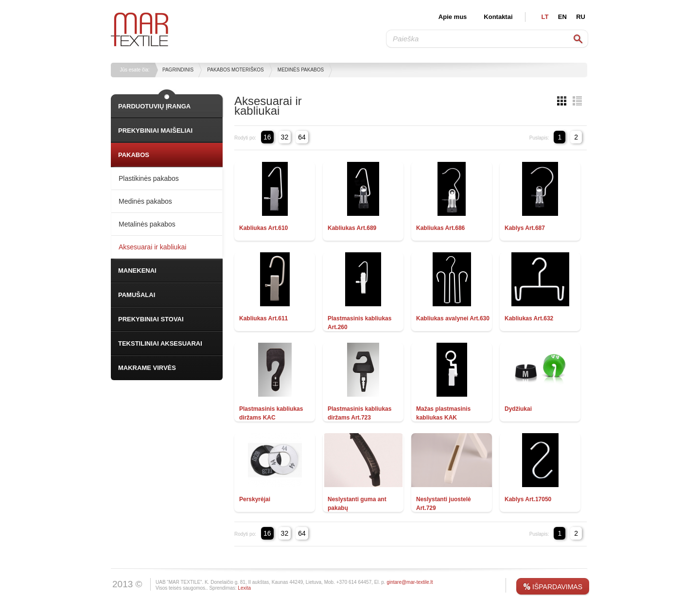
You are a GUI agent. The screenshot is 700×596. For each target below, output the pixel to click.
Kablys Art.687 (525, 228)
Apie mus (453, 17)
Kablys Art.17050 (528, 499)
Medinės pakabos (301, 70)
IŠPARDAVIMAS (557, 587)
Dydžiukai (518, 409)
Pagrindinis (178, 70)
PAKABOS (134, 155)
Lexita (244, 588)
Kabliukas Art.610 (263, 228)
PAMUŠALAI (137, 295)
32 (285, 137)
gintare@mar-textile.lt (410, 582)
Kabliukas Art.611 (263, 318)
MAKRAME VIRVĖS (147, 368)
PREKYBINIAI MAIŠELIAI (155, 131)
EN (562, 17)
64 (302, 137)
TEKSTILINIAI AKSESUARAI (160, 343)
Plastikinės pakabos (149, 178)
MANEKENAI (137, 271)
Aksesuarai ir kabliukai (152, 247)
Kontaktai (498, 17)
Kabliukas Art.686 (440, 228)
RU (581, 17)
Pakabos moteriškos (236, 70)
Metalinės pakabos (147, 224)
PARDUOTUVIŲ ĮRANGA (154, 106)
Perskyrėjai (255, 499)
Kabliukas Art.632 (529, 318)
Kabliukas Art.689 (352, 228)
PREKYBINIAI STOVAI (151, 319)
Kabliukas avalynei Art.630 (453, 318)
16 (267, 137)
